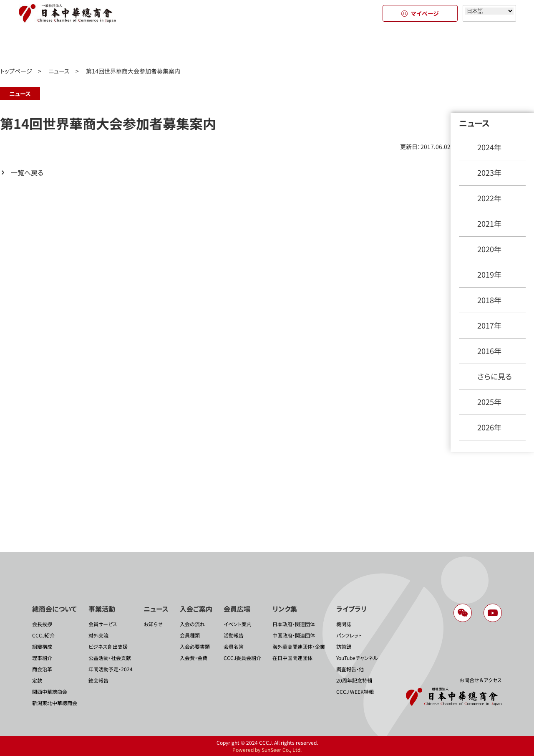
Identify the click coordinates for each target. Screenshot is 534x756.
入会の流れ (192, 624)
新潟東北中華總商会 (55, 703)
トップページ (16, 71)
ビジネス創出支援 (108, 646)
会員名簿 (234, 646)
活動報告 (234, 635)
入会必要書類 (195, 646)
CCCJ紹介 (43, 635)
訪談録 (344, 646)
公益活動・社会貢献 (110, 658)
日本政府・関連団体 (294, 624)
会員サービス (103, 624)
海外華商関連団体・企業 (299, 646)
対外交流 (98, 635)
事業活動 (117, 45)
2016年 (489, 351)
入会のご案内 (267, 45)
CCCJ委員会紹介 (242, 658)
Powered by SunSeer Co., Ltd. (267, 750)
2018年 (489, 300)
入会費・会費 (194, 658)
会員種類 (190, 635)
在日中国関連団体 (292, 658)
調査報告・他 (350, 669)
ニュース (192, 45)
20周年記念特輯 (354, 680)
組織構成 (42, 646)
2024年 (489, 147)
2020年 (489, 249)
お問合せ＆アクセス (481, 680)
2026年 (489, 427)
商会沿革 (42, 669)
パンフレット (349, 635)
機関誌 (344, 624)
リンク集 (417, 45)
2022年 (489, 198)
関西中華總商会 (50, 692)
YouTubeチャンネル (357, 658)
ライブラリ (492, 45)
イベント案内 (238, 624)
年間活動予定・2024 (111, 669)
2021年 (489, 223)
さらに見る (495, 376)
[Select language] (489, 11)
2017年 (489, 325)
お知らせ (153, 624)
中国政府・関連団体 (294, 635)
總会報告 (98, 680)
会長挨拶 (42, 624)
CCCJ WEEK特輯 (355, 692)
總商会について (42, 45)
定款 (37, 680)
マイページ (420, 13)
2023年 (489, 172)
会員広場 (342, 45)
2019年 (489, 274)
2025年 (489, 402)
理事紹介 (42, 658)
